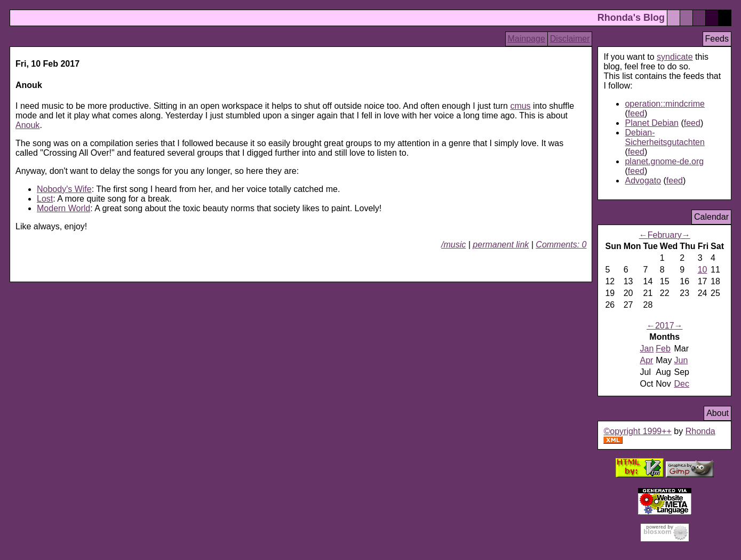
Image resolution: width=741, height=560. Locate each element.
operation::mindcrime (664, 104)
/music (453, 245)
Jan (647, 349)
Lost (45, 199)
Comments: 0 (561, 245)
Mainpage (527, 39)
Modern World (63, 208)
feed (636, 113)
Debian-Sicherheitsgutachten (664, 137)
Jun (681, 360)
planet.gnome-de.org (664, 161)
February (665, 235)
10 (703, 270)
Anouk (27, 125)
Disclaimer (570, 39)
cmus (520, 106)
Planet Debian (652, 123)
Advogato (643, 181)
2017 (665, 326)
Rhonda (700, 431)
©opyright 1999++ (637, 431)
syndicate (675, 57)
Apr (646, 360)
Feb (663, 349)
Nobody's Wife (64, 189)
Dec (682, 384)
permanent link (501, 245)
